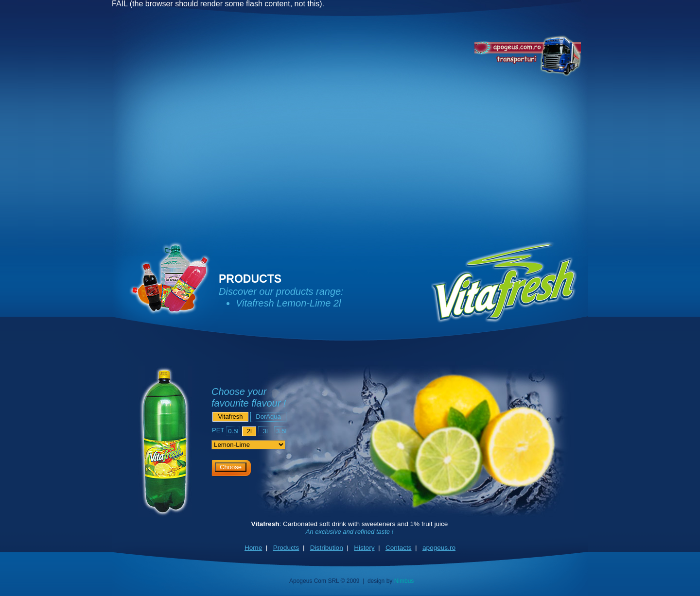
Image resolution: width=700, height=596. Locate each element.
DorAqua (268, 417)
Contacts (399, 548)
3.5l (281, 431)
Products (286, 548)
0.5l (233, 431)
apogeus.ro (439, 548)
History (364, 548)
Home (253, 548)
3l (265, 431)
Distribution (327, 548)
